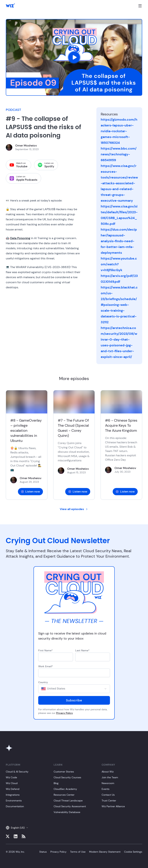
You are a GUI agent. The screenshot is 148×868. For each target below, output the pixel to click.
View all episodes (74, 509)
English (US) (17, 828)
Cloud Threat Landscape (68, 801)
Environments (14, 801)
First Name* (45, 650)
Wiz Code (11, 777)
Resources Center (64, 795)
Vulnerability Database (67, 812)
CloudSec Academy (65, 789)
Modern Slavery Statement (105, 852)
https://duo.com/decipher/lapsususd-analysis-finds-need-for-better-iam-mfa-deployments (119, 241)
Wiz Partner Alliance (113, 806)
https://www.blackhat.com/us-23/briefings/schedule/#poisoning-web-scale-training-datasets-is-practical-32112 (119, 305)
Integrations (13, 795)
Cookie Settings (133, 852)
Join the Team (110, 777)
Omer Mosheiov (26, 146)
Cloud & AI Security (17, 772)
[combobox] (74, 689)
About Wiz (108, 772)
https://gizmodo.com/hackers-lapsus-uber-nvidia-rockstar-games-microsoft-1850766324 (119, 131)
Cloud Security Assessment (70, 806)
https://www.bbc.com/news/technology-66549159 (119, 154)
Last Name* (82, 650)
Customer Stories (64, 772)
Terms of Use (78, 852)
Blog (56, 783)
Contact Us (108, 795)
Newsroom (108, 783)
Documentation (15, 806)
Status (43, 852)
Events (106, 789)
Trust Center (109, 801)
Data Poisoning (20, 238)
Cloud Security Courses (67, 777)
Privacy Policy (64, 713)
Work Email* (46, 666)
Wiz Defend (13, 789)
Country (43, 682)
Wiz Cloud (12, 783)
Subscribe (74, 700)
